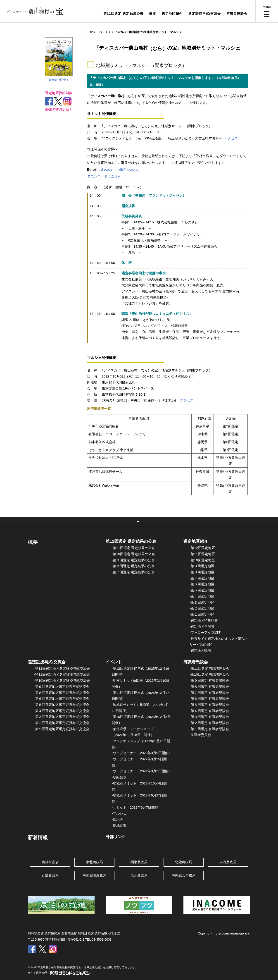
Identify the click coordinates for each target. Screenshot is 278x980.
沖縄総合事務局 (184, 875)
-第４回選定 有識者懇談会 (209, 711)
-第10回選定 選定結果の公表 (133, 554)
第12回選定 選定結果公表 (124, 14)
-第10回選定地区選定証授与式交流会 (62, 680)
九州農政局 (139, 875)
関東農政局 (139, 862)
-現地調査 (119, 826)
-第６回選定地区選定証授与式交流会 (62, 699)
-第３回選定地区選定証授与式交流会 (62, 717)
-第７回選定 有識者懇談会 (209, 693)
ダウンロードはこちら (104, 176)
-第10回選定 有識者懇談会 (209, 674)
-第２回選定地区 (202, 608)
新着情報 (38, 838)
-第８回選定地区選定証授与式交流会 (62, 693)
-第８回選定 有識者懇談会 (209, 687)
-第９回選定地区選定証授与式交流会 (62, 687)
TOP (90, 32)
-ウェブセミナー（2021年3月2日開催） (142, 771)
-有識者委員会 (200, 735)
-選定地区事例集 (202, 626)
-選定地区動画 (200, 651)
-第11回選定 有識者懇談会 (209, 668)
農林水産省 (50, 862)
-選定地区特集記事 (204, 620)
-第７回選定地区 (202, 578)
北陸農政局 (184, 862)
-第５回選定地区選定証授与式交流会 (62, 705)
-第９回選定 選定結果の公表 (133, 560)
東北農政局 (94, 862)
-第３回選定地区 (202, 602)
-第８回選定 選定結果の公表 (133, 566)
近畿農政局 (50, 875)
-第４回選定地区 (202, 596)
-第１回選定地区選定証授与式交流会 (62, 729)
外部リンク (116, 837)
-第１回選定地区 (202, 614)
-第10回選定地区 (202, 560)
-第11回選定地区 (202, 554)
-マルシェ (119, 813)
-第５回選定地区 (202, 590)
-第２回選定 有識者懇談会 (209, 723)
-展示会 (117, 819)
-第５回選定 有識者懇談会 (209, 705)
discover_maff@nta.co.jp (120, 169)
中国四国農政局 (94, 875)
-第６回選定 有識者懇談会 (209, 699)
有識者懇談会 (237, 14)
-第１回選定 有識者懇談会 (209, 729)
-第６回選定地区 (202, 584)
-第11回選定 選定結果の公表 (133, 548)
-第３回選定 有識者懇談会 (209, 717)
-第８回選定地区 (202, 572)
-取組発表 (119, 777)
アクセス (231, 138)
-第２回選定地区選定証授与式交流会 (62, 723)
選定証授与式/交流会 (205, 14)
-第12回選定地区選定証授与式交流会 (62, 668)
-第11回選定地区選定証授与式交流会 (62, 674)
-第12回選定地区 (202, 548)
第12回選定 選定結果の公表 (131, 541)
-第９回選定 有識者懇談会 (209, 680)
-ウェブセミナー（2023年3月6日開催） (142, 753)
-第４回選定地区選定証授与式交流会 (62, 711)
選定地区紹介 (172, 14)
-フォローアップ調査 (205, 632)
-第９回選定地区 (202, 566)
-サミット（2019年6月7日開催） (137, 807)
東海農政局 (228, 862)
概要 (153, 14)
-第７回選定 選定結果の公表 (133, 572)
